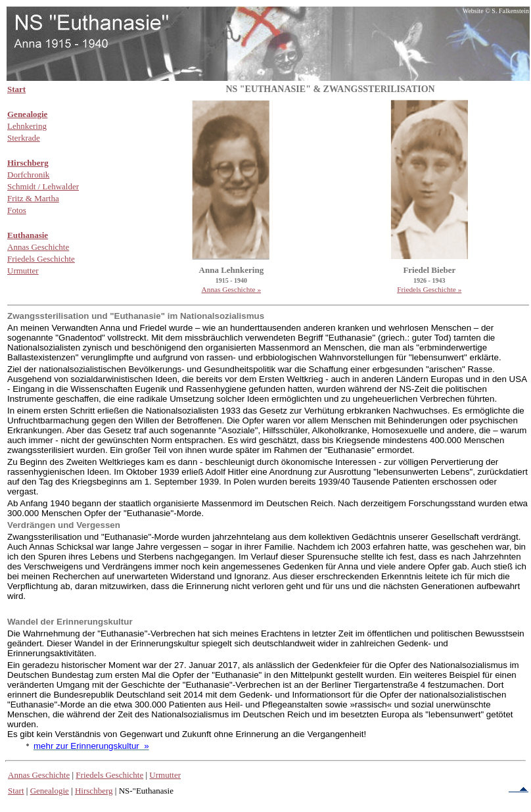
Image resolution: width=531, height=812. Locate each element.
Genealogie (50, 791)
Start (16, 791)
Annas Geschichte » (232, 289)
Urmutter (165, 775)
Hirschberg (94, 791)
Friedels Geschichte (109, 775)
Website (473, 11)
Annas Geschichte (39, 775)
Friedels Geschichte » (429, 289)
